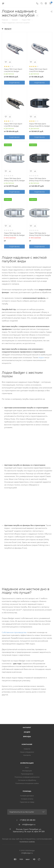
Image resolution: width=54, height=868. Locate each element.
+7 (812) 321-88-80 (28, 820)
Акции (27, 732)
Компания (27, 744)
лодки (41, 357)
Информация (27, 763)
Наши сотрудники (27, 752)
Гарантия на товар (27, 802)
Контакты (27, 755)
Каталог (27, 727)
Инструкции (27, 771)
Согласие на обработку (27, 780)
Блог (27, 767)
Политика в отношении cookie (27, 783)
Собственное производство (14, 632)
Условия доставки (27, 796)
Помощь (27, 791)
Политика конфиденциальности (27, 777)
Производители (27, 774)
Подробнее (14, 83)
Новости (27, 749)
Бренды (27, 736)
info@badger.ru (29, 824)
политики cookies (27, 842)
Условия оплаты (27, 799)
